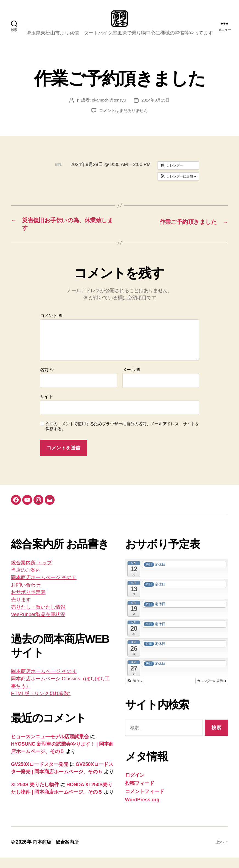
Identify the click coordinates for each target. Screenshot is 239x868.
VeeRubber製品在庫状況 (38, 625)
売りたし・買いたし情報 (38, 618)
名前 (47, 380)
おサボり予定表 (28, 603)
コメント (51, 326)
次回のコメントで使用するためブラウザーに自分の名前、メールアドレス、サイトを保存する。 (122, 437)
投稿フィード (140, 794)
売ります (21, 610)
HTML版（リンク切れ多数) (41, 704)
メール (132, 380)
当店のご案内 (26, 580)
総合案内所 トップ (31, 573)
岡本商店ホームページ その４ (44, 682)
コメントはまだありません (123, 119)
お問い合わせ (26, 595)
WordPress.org (142, 810)
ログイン (135, 785)
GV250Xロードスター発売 (40, 775)
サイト (47, 407)
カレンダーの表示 (212, 691)
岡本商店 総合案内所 (57, 852)
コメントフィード (145, 802)
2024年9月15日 (156, 108)
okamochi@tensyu (108, 108)
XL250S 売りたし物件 (35, 795)
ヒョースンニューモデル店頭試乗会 (50, 747)
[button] (178, 185)
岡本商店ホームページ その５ (44, 588)
